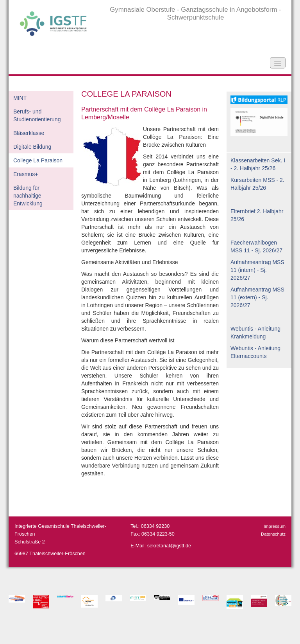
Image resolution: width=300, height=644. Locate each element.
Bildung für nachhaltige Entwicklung (28, 196)
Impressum (275, 526)
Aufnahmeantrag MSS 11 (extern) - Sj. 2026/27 (257, 297)
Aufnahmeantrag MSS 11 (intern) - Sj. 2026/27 (257, 270)
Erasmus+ (26, 174)
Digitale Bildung (32, 147)
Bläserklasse (29, 133)
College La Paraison (38, 160)
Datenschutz (273, 534)
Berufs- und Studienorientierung (37, 115)
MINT (20, 98)
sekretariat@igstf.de (169, 546)
